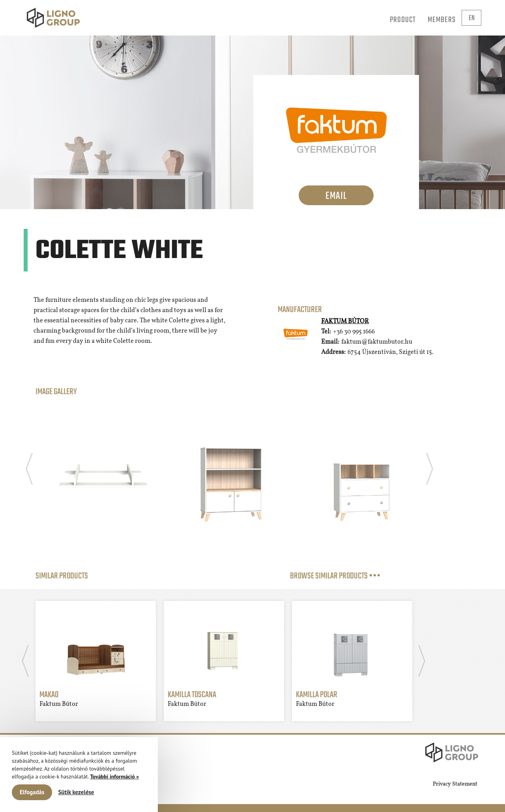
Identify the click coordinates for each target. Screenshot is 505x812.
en (472, 18)
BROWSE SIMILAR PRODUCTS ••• (335, 576)
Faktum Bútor (345, 322)
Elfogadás (32, 792)
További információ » (114, 776)
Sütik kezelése (76, 792)
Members (442, 20)
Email (336, 196)
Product (403, 20)
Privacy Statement (455, 784)
